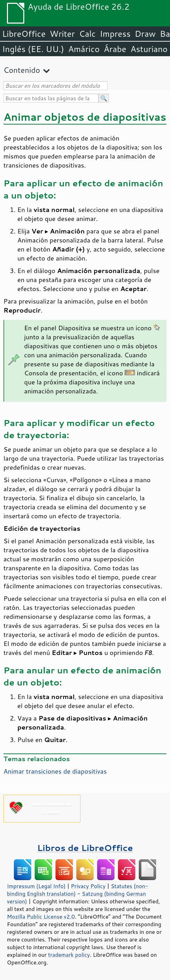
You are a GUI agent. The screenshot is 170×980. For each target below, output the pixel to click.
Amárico (84, 49)
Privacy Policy (88, 886)
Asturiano (149, 49)
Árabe (115, 49)
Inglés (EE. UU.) (33, 49)
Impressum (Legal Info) (36, 886)
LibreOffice (24, 34)
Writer (62, 34)
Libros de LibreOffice (85, 848)
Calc (87, 34)
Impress (115, 34)
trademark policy (69, 955)
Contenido (22, 70)
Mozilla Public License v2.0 (41, 917)
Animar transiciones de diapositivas (55, 771)
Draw (145, 34)
